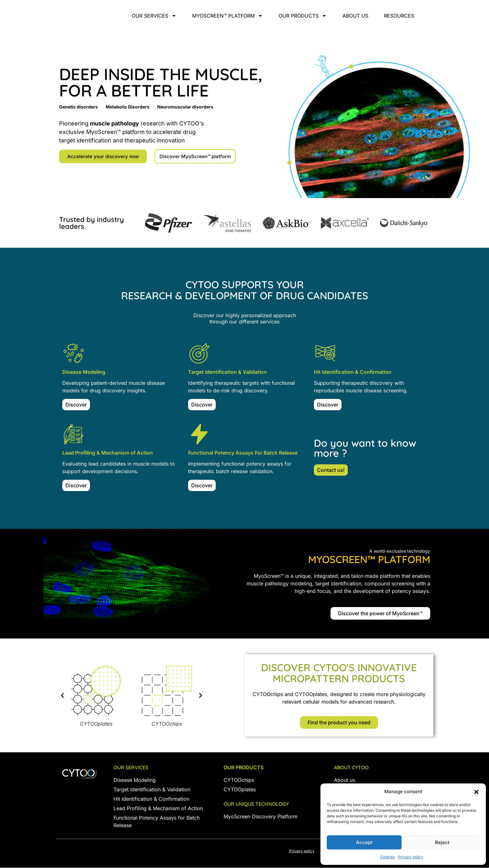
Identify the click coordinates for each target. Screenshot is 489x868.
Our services (154, 16)
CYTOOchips (239, 780)
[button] (476, 788)
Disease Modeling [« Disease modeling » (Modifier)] (135, 780)
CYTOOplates (240, 790)
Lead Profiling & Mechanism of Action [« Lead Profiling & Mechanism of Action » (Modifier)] (158, 809)
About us (355, 16)
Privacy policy (411, 857)
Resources (399, 16)
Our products (303, 16)
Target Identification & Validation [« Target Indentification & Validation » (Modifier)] (152, 790)
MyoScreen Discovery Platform (261, 817)
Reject (442, 842)
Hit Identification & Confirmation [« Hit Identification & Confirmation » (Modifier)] (151, 799)
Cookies (387, 857)
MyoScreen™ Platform (228, 16)
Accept (364, 842)
